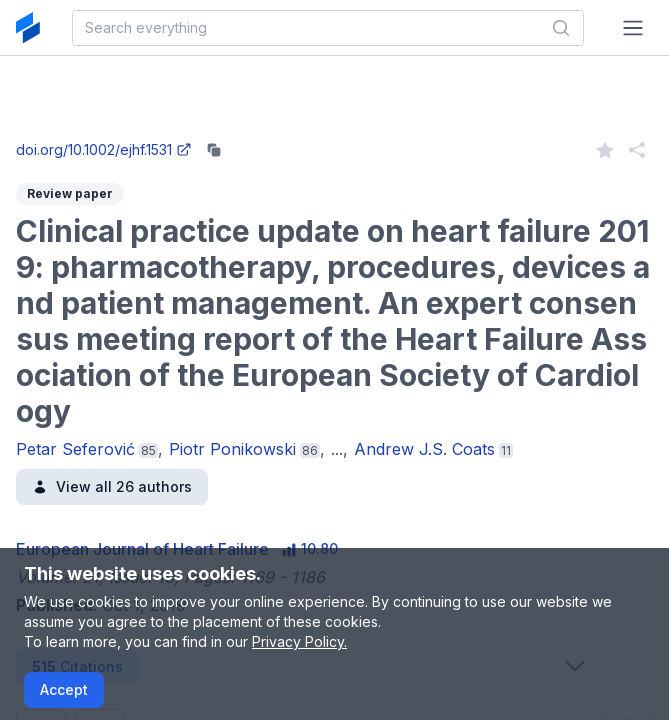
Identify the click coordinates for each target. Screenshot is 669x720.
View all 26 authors (112, 486)
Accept (64, 689)
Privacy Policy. (299, 641)
